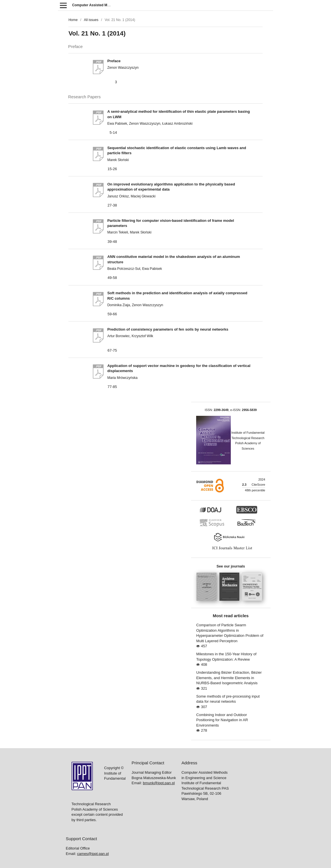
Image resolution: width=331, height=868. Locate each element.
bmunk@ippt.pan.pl (159, 783)
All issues (91, 20)
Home (73, 20)
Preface (114, 61)
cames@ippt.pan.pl (93, 854)
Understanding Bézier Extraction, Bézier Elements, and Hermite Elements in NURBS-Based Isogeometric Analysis (229, 678)
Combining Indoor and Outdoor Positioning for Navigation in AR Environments (222, 720)
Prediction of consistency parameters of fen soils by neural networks (168, 329)
